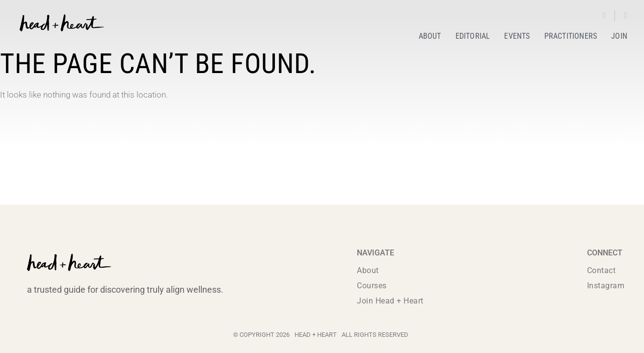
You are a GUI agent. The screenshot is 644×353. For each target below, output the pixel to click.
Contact (602, 270)
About (368, 270)
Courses (372, 286)
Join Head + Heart (390, 301)
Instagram (606, 286)
